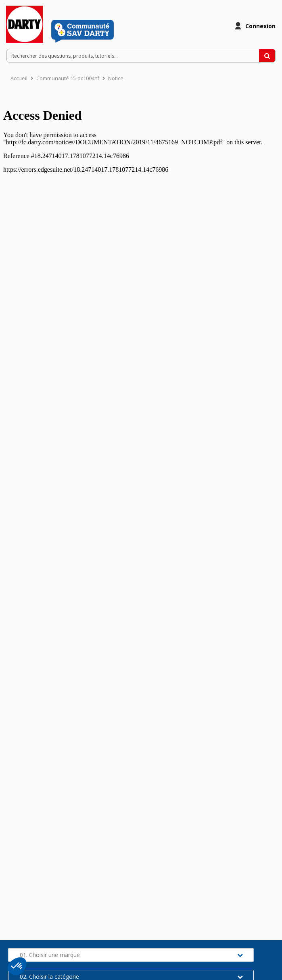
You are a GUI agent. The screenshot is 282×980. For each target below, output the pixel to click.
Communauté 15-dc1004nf (68, 78)
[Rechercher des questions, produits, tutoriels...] (267, 56)
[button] (17, 966)
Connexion (260, 26)
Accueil (19, 78)
